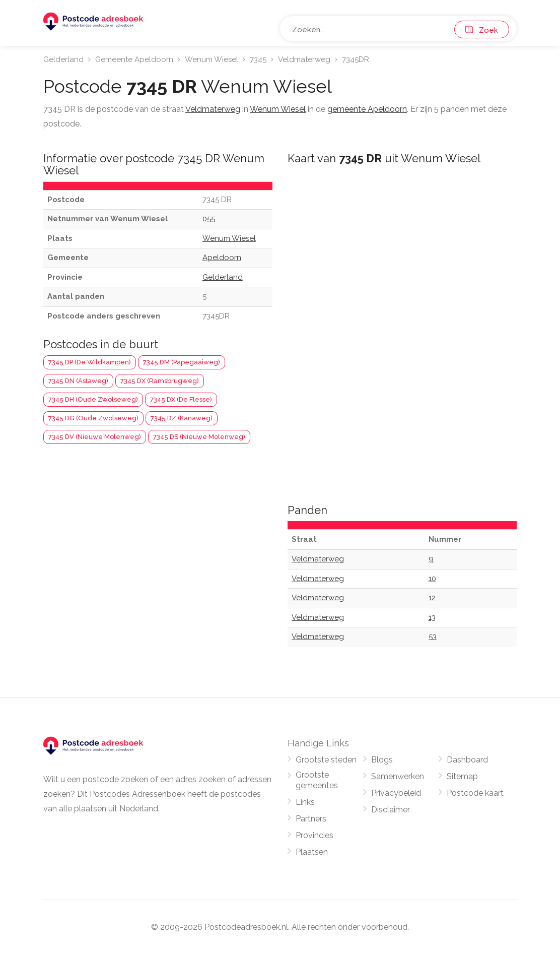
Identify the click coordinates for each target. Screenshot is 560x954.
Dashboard (467, 760)
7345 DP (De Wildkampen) (90, 362)
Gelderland (63, 59)
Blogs (382, 760)
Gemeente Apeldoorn (134, 59)
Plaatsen (312, 852)
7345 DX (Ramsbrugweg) (160, 381)
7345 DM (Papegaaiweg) (182, 362)
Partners (311, 819)
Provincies (314, 835)
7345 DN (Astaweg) (78, 381)
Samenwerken (398, 776)
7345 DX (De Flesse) (181, 399)
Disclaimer (391, 810)
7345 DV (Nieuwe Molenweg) (95, 437)
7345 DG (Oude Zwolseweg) (93, 418)
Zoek (482, 30)
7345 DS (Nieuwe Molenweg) (199, 437)
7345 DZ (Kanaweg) (182, 418)
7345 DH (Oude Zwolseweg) (93, 399)
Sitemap (462, 776)
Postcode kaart (475, 793)
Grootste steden (326, 760)
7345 (258, 59)
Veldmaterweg (304, 59)
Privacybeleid (396, 793)
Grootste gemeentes (317, 780)
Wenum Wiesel (212, 59)
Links (305, 802)
